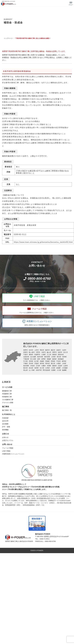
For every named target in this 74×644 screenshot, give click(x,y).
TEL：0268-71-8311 (42, 539)
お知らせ (5, 437)
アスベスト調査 (8, 403)
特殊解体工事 (7, 397)
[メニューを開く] (71, 3)
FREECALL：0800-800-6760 (45, 541)
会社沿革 (5, 421)
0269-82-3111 (20, 234)
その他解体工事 (8, 400)
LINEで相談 (6, 451)
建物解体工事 (7, 391)
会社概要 (5, 424)
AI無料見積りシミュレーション (13, 454)
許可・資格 (6, 427)
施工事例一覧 (7, 410)
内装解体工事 (7, 394)
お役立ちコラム (8, 440)
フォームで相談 (8, 448)
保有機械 (5, 430)
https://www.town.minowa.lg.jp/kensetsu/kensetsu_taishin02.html (43, 242)
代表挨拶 (5, 418)
